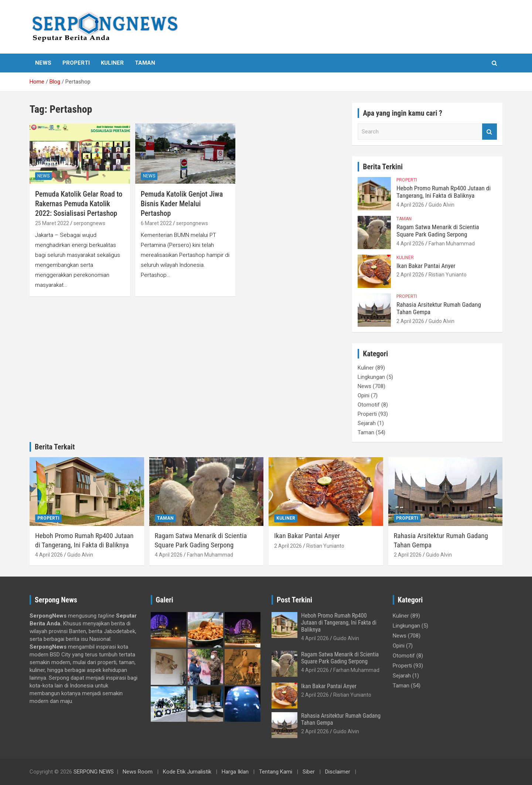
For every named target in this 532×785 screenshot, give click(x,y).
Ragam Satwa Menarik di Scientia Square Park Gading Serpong (438, 231)
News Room (138, 772)
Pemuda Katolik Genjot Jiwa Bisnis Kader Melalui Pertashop (182, 204)
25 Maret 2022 (52, 223)
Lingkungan (371, 377)
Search (490, 132)
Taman (145, 63)
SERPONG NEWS (94, 772)
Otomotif (369, 405)
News (43, 63)
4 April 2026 (410, 205)
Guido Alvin (441, 205)
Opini (364, 395)
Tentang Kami (276, 772)
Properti (76, 63)
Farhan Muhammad (452, 244)
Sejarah (367, 423)
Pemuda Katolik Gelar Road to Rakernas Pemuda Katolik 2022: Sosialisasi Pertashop (79, 204)
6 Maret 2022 (156, 223)
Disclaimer (338, 772)
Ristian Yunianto (448, 275)
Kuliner (112, 63)
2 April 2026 (410, 275)
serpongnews (89, 223)
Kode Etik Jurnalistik (187, 772)
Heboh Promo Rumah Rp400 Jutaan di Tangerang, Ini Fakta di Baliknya (444, 192)
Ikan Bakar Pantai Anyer (426, 266)
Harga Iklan (235, 772)
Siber (309, 772)
